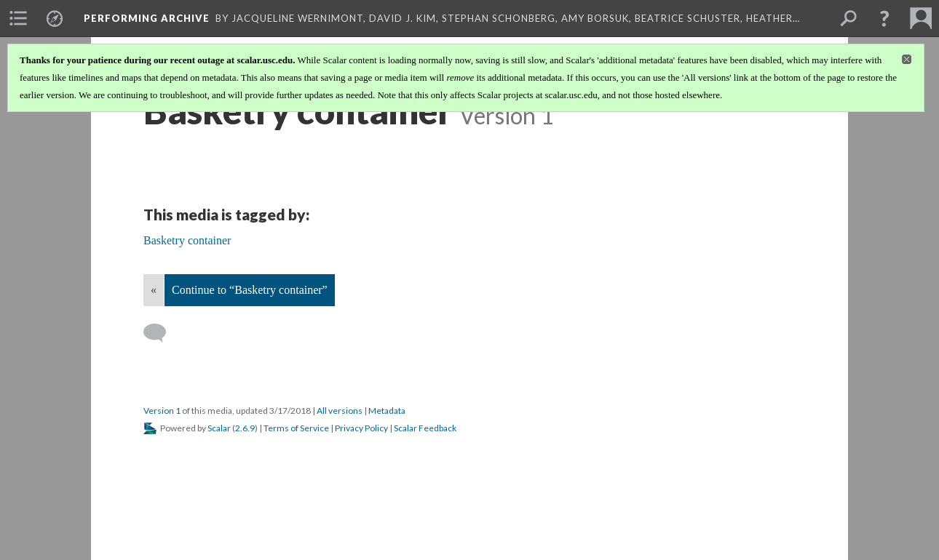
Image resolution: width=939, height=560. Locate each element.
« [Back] (154, 290)
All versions (340, 411)
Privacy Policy (361, 428)
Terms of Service (296, 428)
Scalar (219, 428)
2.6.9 (245, 428)
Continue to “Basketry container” (250, 290)
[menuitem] (18, 18)
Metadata (387, 411)
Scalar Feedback (425, 428)
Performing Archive (147, 18)
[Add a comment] (161, 333)
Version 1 (162, 411)
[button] (884, 18)
